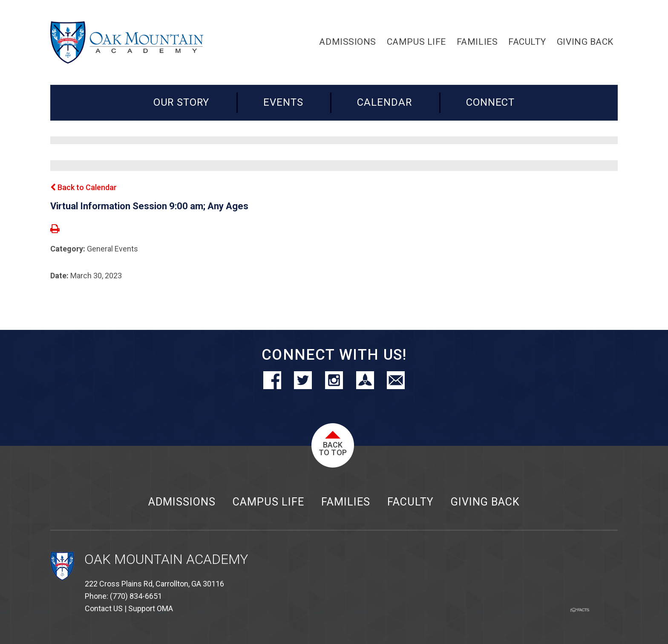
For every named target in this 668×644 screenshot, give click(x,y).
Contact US (104, 608)
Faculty (410, 502)
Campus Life (268, 502)
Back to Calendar (83, 187)
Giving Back (485, 502)
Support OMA (151, 608)
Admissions (182, 502)
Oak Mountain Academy (166, 559)
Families (346, 502)
